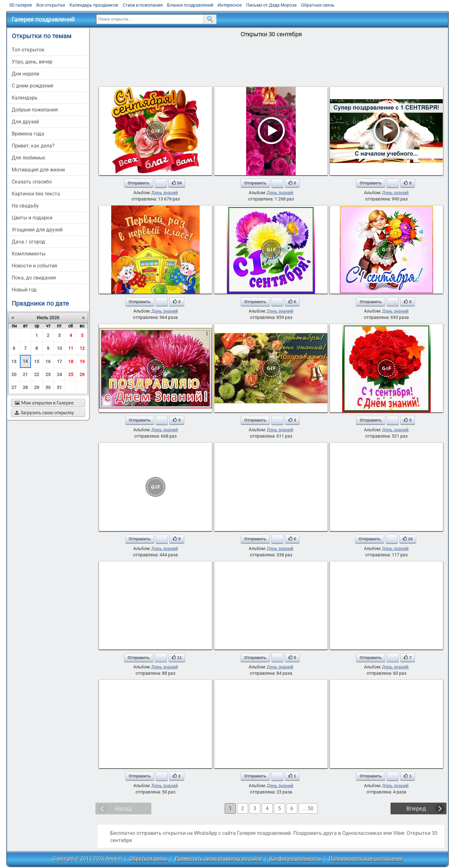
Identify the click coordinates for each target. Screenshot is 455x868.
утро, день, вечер (32, 62)
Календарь (25, 98)
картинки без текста (36, 194)
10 (59, 348)
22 (37, 374)
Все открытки (51, 5)
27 (14, 387)
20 (14, 374)
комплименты (29, 254)
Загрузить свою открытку (44, 413)
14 (25, 361)
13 (14, 362)
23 (48, 374)
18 (71, 362)
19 (82, 362)
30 (48, 387)
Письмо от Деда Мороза (271, 5)
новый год (24, 290)
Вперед (416, 808)
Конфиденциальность (295, 859)
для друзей (25, 122)
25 (71, 374)
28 (25, 387)
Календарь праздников (94, 5)
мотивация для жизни (38, 170)
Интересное (230, 5)
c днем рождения (33, 86)
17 (59, 362)
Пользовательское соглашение (366, 859)
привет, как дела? (33, 146)
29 (37, 387)
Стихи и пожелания (143, 5)
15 (37, 362)
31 (59, 387)
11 (71, 348)
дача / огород (28, 242)
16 (48, 362)
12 (82, 348)
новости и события (34, 266)
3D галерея (21, 5)
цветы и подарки (32, 218)
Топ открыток (28, 50)
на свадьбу (25, 206)
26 (82, 374)
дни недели (25, 74)
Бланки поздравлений (190, 5)
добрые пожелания (35, 110)
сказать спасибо (32, 182)
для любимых (28, 158)
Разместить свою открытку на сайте (218, 859)
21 (25, 374)
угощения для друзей (37, 230)
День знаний (165, 193)
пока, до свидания (34, 278)
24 (59, 374)
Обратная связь (318, 5)
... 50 (308, 808)
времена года (28, 134)
